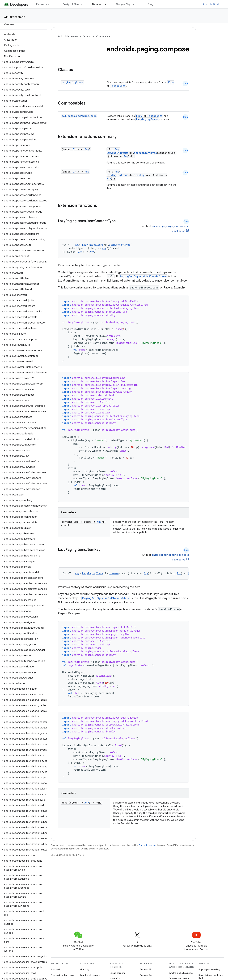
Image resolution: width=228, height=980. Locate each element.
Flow (171, 82)
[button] (23, 62)
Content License (147, 845)
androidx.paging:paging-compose (170, 226)
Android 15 (145, 969)
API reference (15, 17)
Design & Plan (71, 4)
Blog (151, 4)
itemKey (139, 175)
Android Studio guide (181, 973)
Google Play (123, 4)
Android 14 (146, 975)
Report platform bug (210, 969)
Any (87, 149)
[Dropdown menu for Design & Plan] (83, 4)
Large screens (118, 973)
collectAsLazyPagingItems (79, 116)
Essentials (43, 4)
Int (75, 149)
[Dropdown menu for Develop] (107, 4)
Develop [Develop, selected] (97, 4)
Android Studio (212, 4)
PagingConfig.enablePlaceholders (143, 276)
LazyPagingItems (72, 82)
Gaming (85, 969)
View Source (178, 231)
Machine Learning (90, 975)
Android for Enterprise (63, 975)
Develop (87, 36)
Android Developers (68, 36)
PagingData (118, 86)
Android (55, 969)
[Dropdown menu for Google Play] (135, 4)
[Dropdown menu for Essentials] (54, 4)
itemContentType (145, 153)
